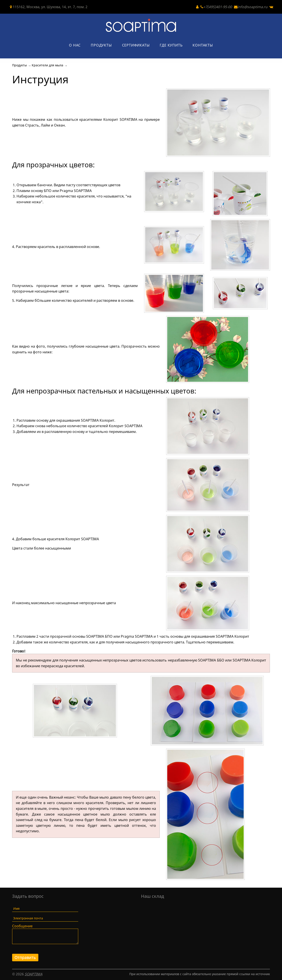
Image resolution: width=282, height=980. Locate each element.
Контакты (203, 45)
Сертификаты (136, 45)
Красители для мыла (47, 65)
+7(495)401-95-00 (218, 7)
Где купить (171, 45)
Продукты (101, 45)
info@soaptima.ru (252, 7)
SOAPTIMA (33, 974)
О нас (75, 45)
